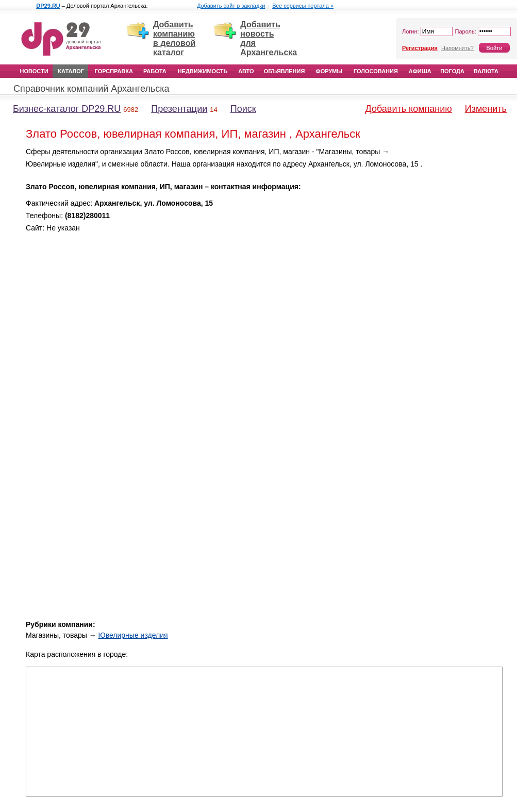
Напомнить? (457, 48)
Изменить (486, 109)
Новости (34, 71)
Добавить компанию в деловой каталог (174, 38)
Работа (155, 71)
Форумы (329, 71)
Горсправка (114, 71)
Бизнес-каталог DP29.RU (67, 109)
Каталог (71, 71)
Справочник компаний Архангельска (91, 89)
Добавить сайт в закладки (231, 6)
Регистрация (420, 48)
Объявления (285, 71)
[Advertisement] (466, 301)
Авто (246, 71)
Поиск (243, 109)
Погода (452, 71)
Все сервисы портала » (303, 6)
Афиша (420, 71)
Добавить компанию (409, 109)
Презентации (179, 109)
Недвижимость (203, 71)
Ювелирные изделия (133, 635)
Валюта (486, 71)
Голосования (376, 71)
